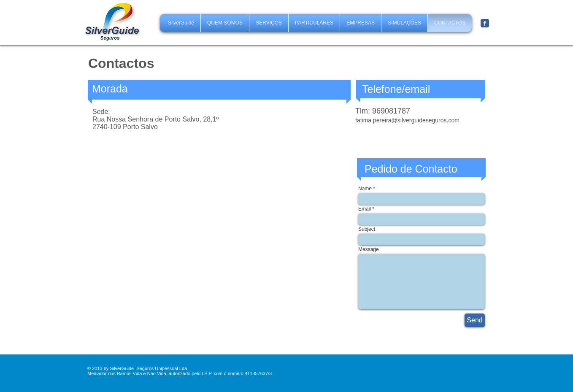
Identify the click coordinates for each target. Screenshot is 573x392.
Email (365, 209)
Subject (367, 229)
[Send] (475, 320)
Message (369, 249)
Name (365, 189)
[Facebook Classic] (485, 23)
